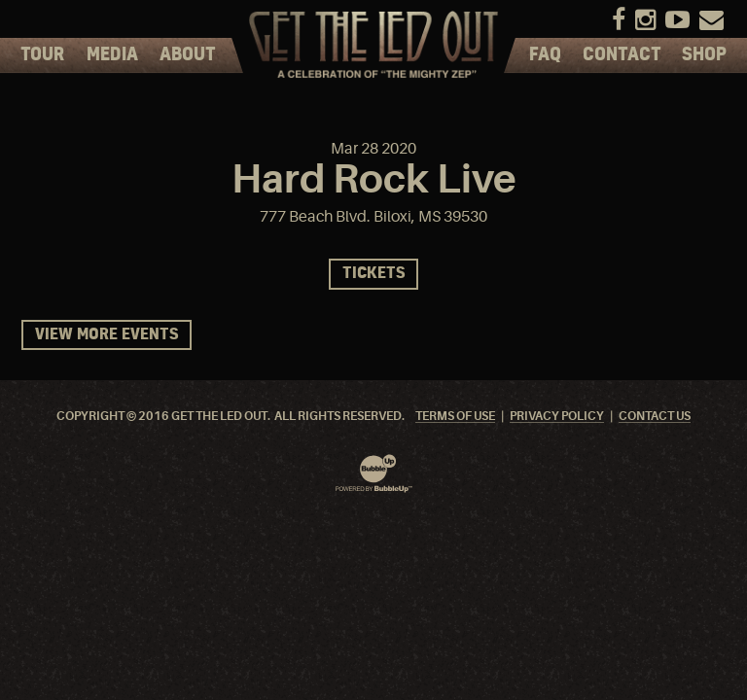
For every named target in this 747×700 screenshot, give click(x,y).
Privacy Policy (557, 417)
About (188, 55)
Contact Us (655, 417)
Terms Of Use (455, 417)
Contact (622, 55)
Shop (704, 55)
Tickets (373, 274)
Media (112, 55)
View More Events (107, 335)
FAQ (545, 55)
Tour (42, 55)
